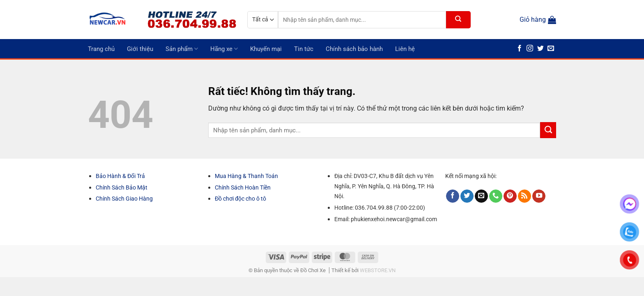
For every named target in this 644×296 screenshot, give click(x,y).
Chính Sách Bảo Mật (122, 187)
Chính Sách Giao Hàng (124, 199)
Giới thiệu (140, 49)
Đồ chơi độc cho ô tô (240, 199)
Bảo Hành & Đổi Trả (120, 176)
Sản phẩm (182, 49)
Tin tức (304, 49)
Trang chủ (101, 49)
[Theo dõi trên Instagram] (530, 49)
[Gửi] (458, 20)
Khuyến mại (266, 49)
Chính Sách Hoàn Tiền (243, 187)
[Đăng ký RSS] (524, 196)
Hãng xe (224, 49)
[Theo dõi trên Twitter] (540, 49)
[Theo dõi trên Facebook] (520, 49)
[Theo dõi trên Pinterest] (510, 196)
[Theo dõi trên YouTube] (539, 196)
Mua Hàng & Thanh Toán (246, 176)
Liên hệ (405, 49)
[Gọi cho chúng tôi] (496, 196)
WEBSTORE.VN (378, 270)
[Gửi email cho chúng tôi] (551, 49)
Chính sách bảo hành (354, 49)
